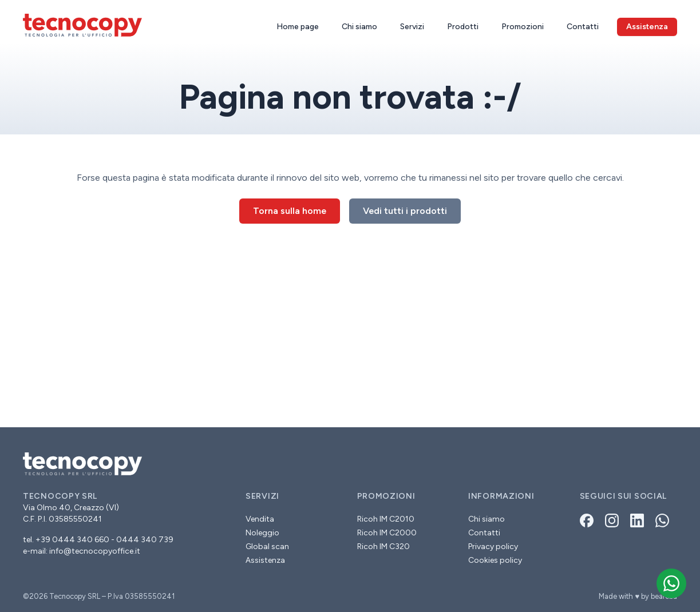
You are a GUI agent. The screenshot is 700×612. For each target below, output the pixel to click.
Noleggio (262, 533)
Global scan (267, 547)
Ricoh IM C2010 (386, 519)
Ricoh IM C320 (383, 547)
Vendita (260, 519)
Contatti (583, 27)
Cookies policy (495, 560)
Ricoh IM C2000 (387, 533)
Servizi (412, 27)
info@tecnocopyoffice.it (95, 551)
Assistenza (265, 560)
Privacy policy (493, 547)
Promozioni (523, 27)
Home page (298, 27)
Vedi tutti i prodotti (405, 211)
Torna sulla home (290, 211)
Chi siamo (359, 27)
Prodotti (463, 27)
